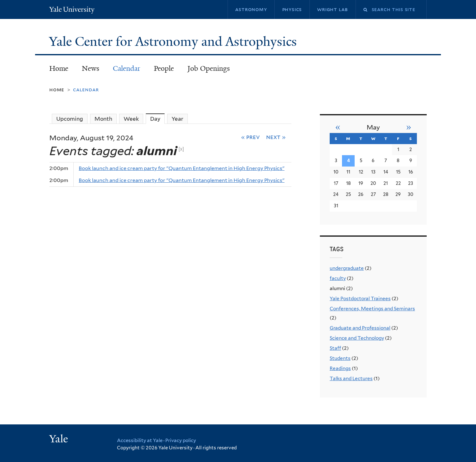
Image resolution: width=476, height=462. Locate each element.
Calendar (127, 68)
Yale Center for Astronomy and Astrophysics (174, 41)
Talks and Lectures (351, 378)
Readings (340, 368)
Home (59, 68)
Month (103, 119)
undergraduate (347, 268)
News (91, 68)
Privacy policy (181, 441)
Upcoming (70, 119)
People (164, 68)
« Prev (251, 137)
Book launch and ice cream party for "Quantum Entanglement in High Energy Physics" (182, 168)
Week (131, 119)
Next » (276, 137)
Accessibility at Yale (140, 441)
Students (340, 358)
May (373, 127)
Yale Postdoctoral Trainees (360, 298)
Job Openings (209, 68)
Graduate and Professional (360, 328)
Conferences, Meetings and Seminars (372, 309)
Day (157, 119)
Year (177, 119)
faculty (338, 278)
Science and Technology (357, 338)
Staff (335, 348)
